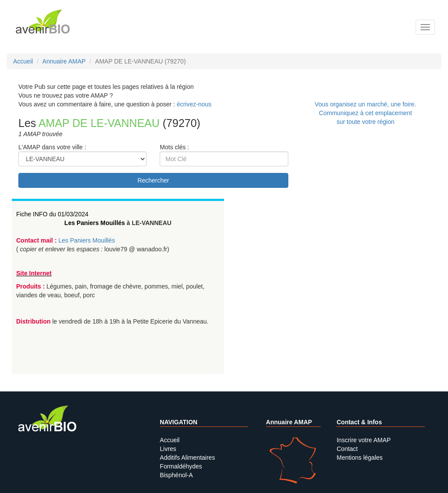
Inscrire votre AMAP (364, 440)
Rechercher (153, 180)
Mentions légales (359, 458)
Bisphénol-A (176, 475)
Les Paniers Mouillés (95, 223)
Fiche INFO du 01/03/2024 (52, 214)
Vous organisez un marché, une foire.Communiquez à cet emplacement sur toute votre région (365, 113)
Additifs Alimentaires (187, 458)
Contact (347, 449)
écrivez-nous (194, 104)
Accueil (170, 440)
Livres (168, 449)
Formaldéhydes (181, 466)
